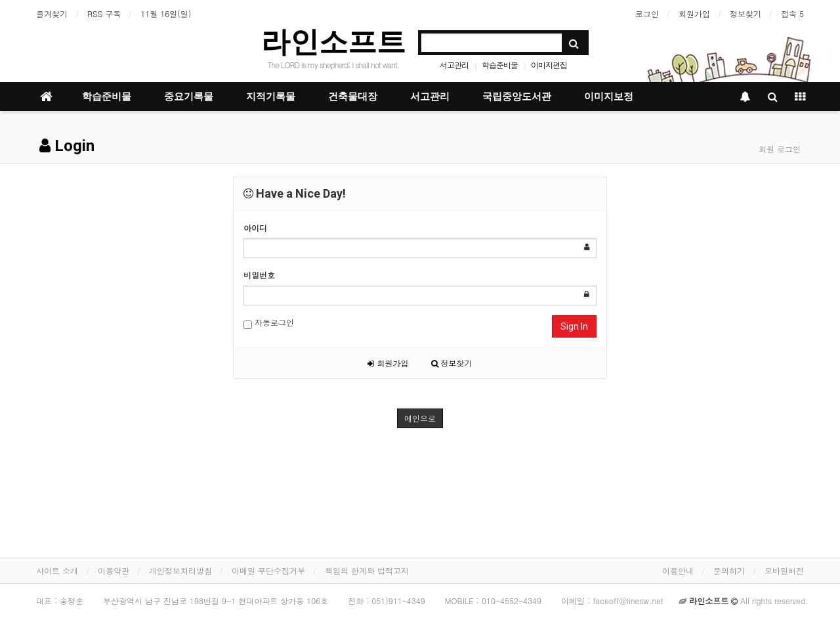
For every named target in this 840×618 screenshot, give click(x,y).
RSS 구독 (104, 13)
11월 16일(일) (166, 13)
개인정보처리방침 (180, 570)
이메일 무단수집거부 (268, 570)
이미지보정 (609, 97)
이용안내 (678, 570)
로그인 (647, 13)
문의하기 (729, 570)
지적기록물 (271, 97)
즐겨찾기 (52, 13)
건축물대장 (353, 97)
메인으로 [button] (420, 418)
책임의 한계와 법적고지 (367, 570)
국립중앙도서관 (517, 97)
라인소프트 (333, 42)
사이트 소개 (57, 570)
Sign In (574, 326)
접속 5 (792, 13)
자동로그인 (269, 323)
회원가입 (694, 13)
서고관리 (454, 65)
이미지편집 (549, 65)
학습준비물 (500, 65)
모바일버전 (784, 570)
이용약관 (114, 570)
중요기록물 (189, 97)
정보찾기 (745, 13)
